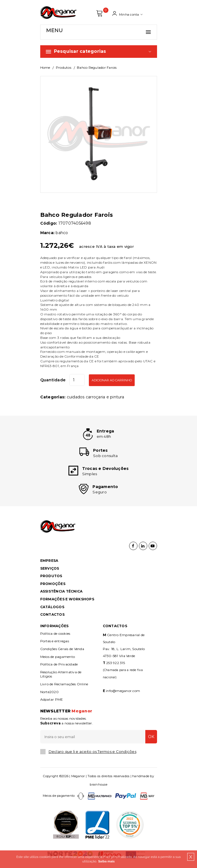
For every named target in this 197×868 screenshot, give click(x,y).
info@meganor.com (123, 691)
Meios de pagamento (58, 657)
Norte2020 (49, 692)
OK (151, 737)
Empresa (49, 561)
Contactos (52, 614)
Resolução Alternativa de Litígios (61, 674)
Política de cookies (55, 633)
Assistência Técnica (61, 591)
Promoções (53, 584)
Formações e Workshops (67, 599)
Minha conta (127, 14)
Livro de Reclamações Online (64, 684)
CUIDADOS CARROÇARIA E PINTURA (95, 397)
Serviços (50, 568)
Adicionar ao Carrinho (112, 380)
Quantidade (53, 380)
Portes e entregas (55, 641)
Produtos (64, 67)
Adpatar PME (52, 699)
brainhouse (98, 784)
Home (45, 67)
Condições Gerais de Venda (62, 649)
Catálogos (52, 607)
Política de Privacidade (59, 664)
